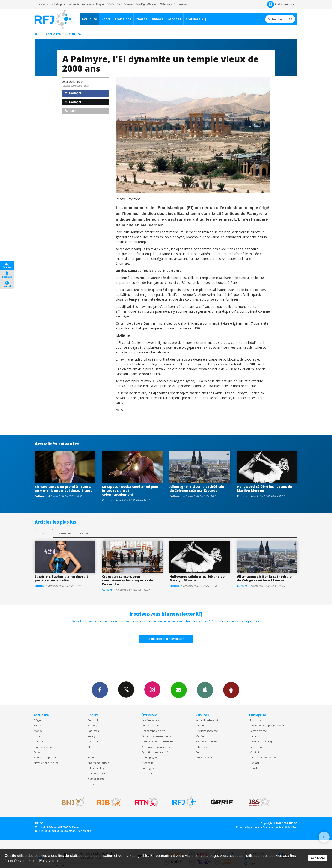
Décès (110, 4)
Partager (73, 93)
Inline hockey (96, 768)
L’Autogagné (149, 757)
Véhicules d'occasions (174, 4)
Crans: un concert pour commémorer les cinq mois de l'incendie (128, 580)
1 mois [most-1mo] (84, 533)
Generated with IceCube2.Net (280, 827)
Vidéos (157, 19)
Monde (38, 731)
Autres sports (96, 779)
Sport (106, 19)
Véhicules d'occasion (208, 720)
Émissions (123, 19)
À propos (255, 720)
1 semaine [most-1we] (64, 533)
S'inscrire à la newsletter (166, 639)
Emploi (100, 4)
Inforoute (74, 4)
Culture (75, 34)
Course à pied (96, 773)
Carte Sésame (125, 4)
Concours (148, 773)
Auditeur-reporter (281, 4)
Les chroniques (151, 725)
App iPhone (205, 690)
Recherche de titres (154, 731)
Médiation (256, 752)
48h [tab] (44, 533)
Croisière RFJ (196, 19)
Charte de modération (264, 757)
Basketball (94, 731)
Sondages (148, 768)
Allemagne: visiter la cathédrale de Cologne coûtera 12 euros (197, 489)
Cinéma (200, 725)
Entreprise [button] (59, 4)
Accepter (318, 858)
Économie (40, 736)
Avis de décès (204, 757)
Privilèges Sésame (147, 4)
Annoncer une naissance (157, 747)
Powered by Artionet (248, 827)
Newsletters (179, 690)
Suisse (38, 725)
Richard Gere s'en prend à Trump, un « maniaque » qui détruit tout (63, 489)
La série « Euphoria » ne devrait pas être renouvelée (61, 578)
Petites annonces (206, 741)
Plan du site (84, 831)
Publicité (255, 736)
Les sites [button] (42, 4)
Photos (142, 19)
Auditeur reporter (45, 757)
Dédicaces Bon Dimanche (158, 741)
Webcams (88, 4)
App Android (231, 690)
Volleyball (94, 736)
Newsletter (256, 768)
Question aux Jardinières (157, 752)
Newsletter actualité (46, 763)
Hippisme (94, 752)
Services (174, 19)
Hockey (92, 725)
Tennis (92, 757)
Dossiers (39, 752)
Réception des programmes (267, 725)
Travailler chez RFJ (261, 741)
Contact (254, 763)
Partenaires (257, 747)
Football (93, 720)
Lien (71, 111)
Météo (200, 736)
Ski (90, 747)
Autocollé (148, 763)
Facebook (100, 690)
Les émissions (150, 720)
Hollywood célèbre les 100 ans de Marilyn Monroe (265, 489)
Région (38, 720)
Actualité (89, 19)
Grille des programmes (156, 736)
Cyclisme (93, 741)
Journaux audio (43, 747)
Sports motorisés (98, 763)
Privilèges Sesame (207, 731)
